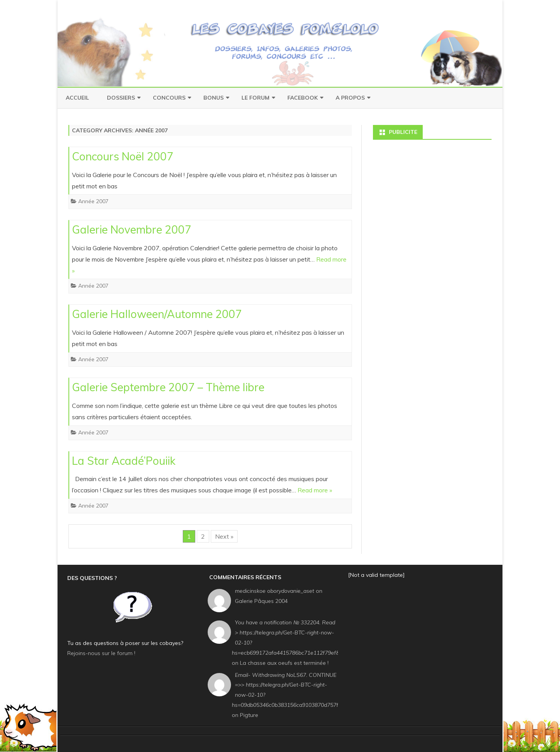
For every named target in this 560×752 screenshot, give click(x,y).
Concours (169, 98)
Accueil (77, 98)
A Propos (350, 98)
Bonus (213, 98)
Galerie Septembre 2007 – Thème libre (168, 387)
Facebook (303, 98)
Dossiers (121, 98)
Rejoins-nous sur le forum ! (101, 653)
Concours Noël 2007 (123, 156)
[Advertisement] (432, 194)
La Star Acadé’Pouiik (124, 461)
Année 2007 (93, 201)
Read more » (315, 490)
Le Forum (255, 98)
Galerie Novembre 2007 (132, 229)
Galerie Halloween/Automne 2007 (157, 314)
